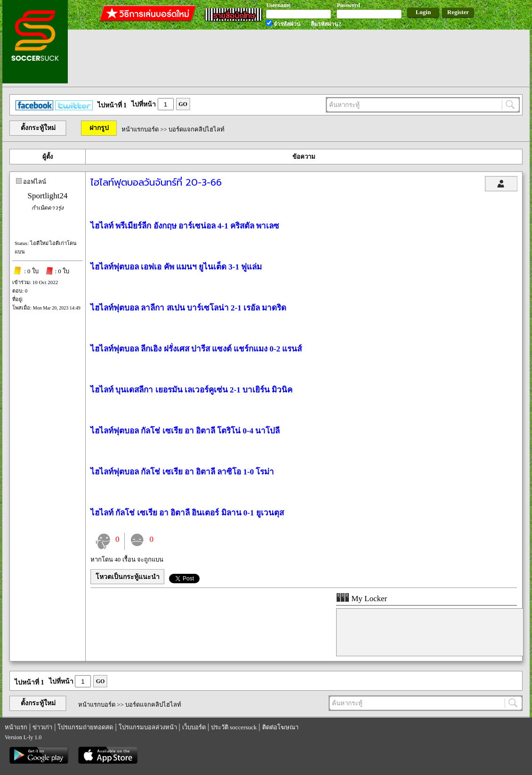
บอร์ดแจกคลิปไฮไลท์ (197, 129)
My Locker (362, 599)
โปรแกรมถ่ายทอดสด (85, 727)
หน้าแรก (16, 727)
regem (50, 737)
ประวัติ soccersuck (234, 727)
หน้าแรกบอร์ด (140, 129)
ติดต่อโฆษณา (280, 727)
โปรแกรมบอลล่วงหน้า (148, 727)
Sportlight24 (47, 196)
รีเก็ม (66, 737)
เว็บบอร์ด (194, 727)
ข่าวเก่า (42, 727)
